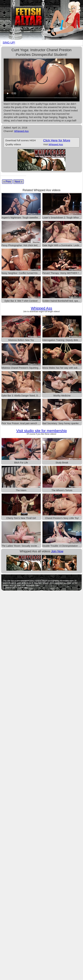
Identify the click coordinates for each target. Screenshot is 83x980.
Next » (19, 182)
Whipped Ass (21, 131)
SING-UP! (9, 43)
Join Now (57, 551)
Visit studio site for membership (41, 431)
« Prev (7, 182)
